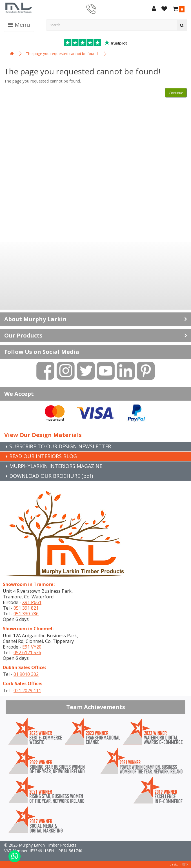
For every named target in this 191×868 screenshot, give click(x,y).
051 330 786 (26, 614)
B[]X (185, 864)
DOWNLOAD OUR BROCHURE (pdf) (51, 476)
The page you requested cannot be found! (62, 54)
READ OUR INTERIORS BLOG (43, 456)
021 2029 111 (27, 691)
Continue (176, 93)
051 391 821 (26, 608)
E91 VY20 (32, 647)
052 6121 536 (27, 652)
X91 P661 (32, 602)
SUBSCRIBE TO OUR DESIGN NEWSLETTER (60, 446)
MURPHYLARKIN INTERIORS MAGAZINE (56, 466)
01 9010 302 (26, 674)
